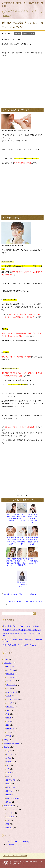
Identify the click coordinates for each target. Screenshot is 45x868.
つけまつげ (10, 674)
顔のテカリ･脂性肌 (29, 33)
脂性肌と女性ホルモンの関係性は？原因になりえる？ (11, 541)
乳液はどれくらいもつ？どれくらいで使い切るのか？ (22, 630)
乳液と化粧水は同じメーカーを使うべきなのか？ (20, 645)
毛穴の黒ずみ (11, 787)
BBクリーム (10, 666)
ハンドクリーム (12, 692)
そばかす (9, 754)
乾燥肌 (9, 776)
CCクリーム (11, 670)
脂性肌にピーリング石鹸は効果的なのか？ (33, 561)
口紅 (8, 725)
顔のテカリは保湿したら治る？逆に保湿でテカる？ (22, 541)
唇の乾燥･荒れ (11, 780)
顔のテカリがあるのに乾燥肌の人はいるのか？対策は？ (11, 517)
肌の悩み (18, 33)
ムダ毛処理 (10, 817)
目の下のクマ (11, 791)
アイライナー (11, 681)
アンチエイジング (13, 809)
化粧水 (9, 721)
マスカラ (9, 703)
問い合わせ (10, 845)
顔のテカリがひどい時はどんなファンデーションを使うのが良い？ (33, 519)
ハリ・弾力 (10, 813)
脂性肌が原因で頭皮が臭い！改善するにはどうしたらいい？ (11, 562)
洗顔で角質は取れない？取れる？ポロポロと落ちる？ (22, 626)
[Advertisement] (22, 81)
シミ (8, 765)
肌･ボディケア (9, 806)
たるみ (9, 758)
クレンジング (11, 685)
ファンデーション (13, 699)
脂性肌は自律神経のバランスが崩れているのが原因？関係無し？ (22, 563)
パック (9, 696)
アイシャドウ (11, 677)
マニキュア (10, 707)
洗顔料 (9, 732)
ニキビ (9, 773)
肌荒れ (9, 795)
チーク (9, 688)
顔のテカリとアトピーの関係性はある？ (22, 584)
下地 (8, 710)
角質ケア (9, 828)
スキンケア (8, 663)
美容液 (9, 736)
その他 (6, 659)
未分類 (6, 740)
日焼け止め (10, 729)
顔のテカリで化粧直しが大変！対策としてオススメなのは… (22, 517)
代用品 (9, 718)
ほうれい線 (10, 762)
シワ (8, 769)
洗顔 (8, 820)
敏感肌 (9, 784)
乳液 (8, 714)
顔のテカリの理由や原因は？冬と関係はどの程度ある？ (33, 541)
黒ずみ (9, 802)
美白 (8, 824)
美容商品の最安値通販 (11, 743)
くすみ (9, 751)
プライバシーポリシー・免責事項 (18, 842)
